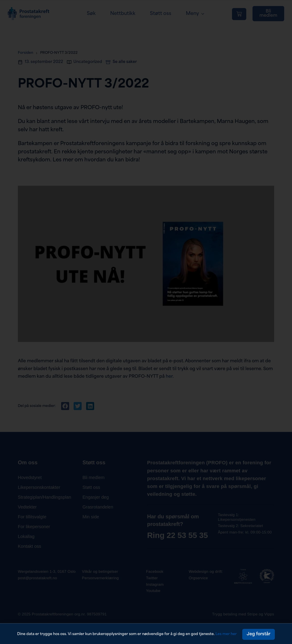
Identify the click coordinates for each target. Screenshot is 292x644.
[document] (146, 322)
